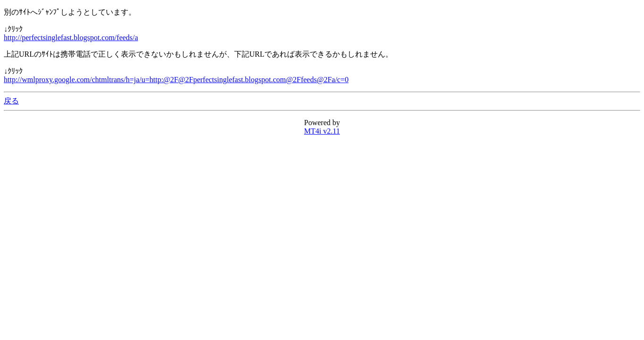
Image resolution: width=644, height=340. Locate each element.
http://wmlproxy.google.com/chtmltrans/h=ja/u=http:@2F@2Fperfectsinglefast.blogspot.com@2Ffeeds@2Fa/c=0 (176, 80)
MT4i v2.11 (322, 131)
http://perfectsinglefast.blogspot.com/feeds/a (71, 38)
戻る (11, 101)
